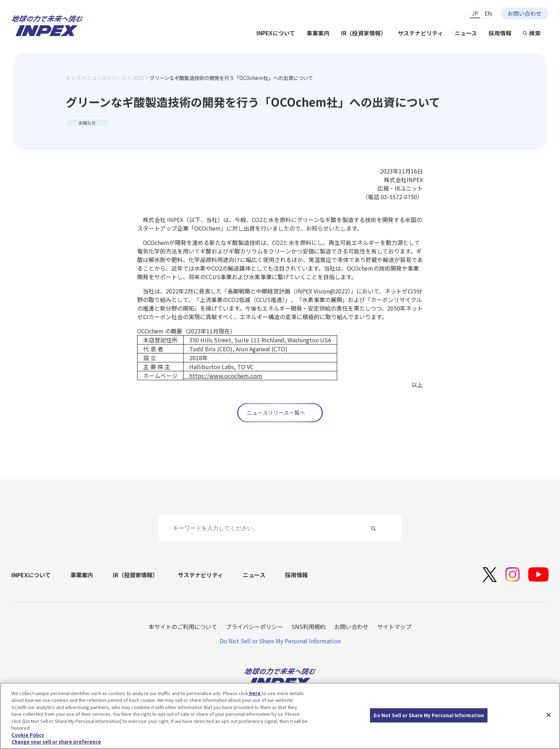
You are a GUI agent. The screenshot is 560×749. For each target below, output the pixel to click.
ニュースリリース (106, 78)
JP (475, 13)
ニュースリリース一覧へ (276, 413)
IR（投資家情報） (364, 33)
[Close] (549, 715)
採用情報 (500, 33)
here (255, 693)
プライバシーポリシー (254, 627)
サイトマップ (394, 627)
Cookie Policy (28, 735)
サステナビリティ (421, 33)
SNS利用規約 (309, 627)
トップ (73, 78)
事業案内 (318, 33)
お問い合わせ (525, 13)
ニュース (466, 33)
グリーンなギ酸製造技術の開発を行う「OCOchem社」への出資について (231, 78)
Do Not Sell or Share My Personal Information (280, 641)
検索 (535, 33)
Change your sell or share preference (56, 742)
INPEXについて (276, 33)
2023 (138, 78)
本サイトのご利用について (183, 627)
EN (488, 13)
